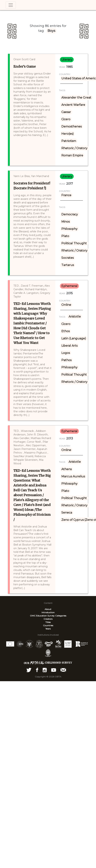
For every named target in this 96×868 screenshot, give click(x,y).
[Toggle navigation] (11, 5)
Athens (67, 469)
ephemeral (69, 286)
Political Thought (74, 243)
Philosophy (69, 229)
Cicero (66, 119)
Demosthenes (72, 126)
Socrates (68, 258)
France (66, 195)
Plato (65, 236)
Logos (66, 353)
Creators (48, 619)
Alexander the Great (76, 98)
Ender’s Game (25, 66)
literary (67, 60)
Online (66, 305)
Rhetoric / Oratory (74, 148)
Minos (66, 222)
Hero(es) (68, 134)
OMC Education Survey (42, 616)
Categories (61, 616)
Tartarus (68, 265)
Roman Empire (72, 155)
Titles (48, 622)
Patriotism (69, 141)
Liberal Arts (69, 346)
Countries (48, 625)
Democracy (70, 214)
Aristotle (75, 317)
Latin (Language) (74, 338)
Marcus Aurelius (73, 476)
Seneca (67, 513)
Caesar (66, 112)
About (48, 609)
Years (48, 629)
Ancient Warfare (73, 105)
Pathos (66, 360)
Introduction (48, 612)
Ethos (66, 331)
